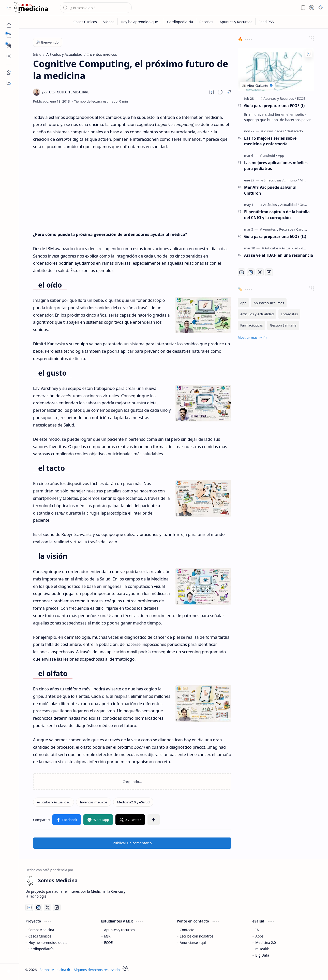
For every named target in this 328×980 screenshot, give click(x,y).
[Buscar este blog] (96, 8)
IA (257, 930)
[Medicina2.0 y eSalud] (133, 802)
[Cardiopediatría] (180, 22)
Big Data (262, 955)
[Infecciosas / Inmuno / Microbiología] (293, 180)
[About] (9, 73)
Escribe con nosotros (197, 936)
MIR (107, 936)
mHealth (262, 949)
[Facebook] (269, 272)
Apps (259, 936)
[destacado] (295, 131)
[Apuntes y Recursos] (236, 22)
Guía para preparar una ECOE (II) (275, 236)
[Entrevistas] (289, 314)
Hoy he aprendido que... (48, 942)
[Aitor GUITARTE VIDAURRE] (66, 92)
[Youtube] (242, 272)
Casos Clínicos (40, 936)
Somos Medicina (55, 970)
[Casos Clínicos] (85, 22)
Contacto (187, 930)
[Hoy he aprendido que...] (141, 22)
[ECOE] (301, 98)
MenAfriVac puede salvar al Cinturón (270, 190)
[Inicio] (9, 25)
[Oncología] (307, 205)
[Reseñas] (206, 22)
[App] (281, 155)
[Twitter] (260, 272)
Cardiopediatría (41, 949)
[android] (270, 155)
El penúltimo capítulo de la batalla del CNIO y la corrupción (277, 215)
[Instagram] (251, 272)
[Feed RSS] (266, 22)
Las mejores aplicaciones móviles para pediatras (276, 166)
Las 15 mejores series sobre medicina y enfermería (270, 141)
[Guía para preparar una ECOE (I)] (276, 70)
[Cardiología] (305, 229)
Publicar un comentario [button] (132, 843)
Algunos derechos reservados (98, 970)
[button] (9, 8)
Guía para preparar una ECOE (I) (274, 106)
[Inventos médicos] (94, 802)
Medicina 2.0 (266, 942)
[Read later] (212, 92)
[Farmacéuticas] (251, 325)
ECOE (108, 942)
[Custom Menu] (9, 46)
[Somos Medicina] (31, 8)
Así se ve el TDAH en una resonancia (279, 255)
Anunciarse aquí (193, 942)
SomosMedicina (41, 930)
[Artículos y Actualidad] (54, 802)
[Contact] (9, 83)
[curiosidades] (275, 131)
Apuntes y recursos (120, 930)
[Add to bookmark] (309, 54)
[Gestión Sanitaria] (283, 325)
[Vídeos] (109, 22)
